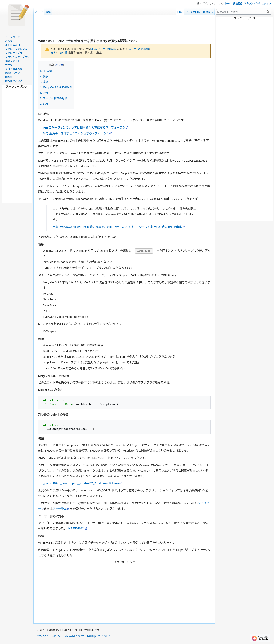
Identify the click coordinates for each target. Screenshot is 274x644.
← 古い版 (62, 53)
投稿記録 (111, 49)
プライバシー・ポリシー (50, 636)
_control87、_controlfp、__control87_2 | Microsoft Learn (81, 483)
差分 (54, 53)
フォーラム (60, 509)
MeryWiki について (75, 636)
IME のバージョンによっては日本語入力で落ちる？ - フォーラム (84, 127)
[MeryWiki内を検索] (244, 12)
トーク (102, 49)
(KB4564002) (76, 528)
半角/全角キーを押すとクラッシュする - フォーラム (76, 133)
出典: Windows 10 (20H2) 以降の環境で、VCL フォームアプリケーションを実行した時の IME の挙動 (118, 227)
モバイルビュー (106, 636)
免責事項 (91, 636)
